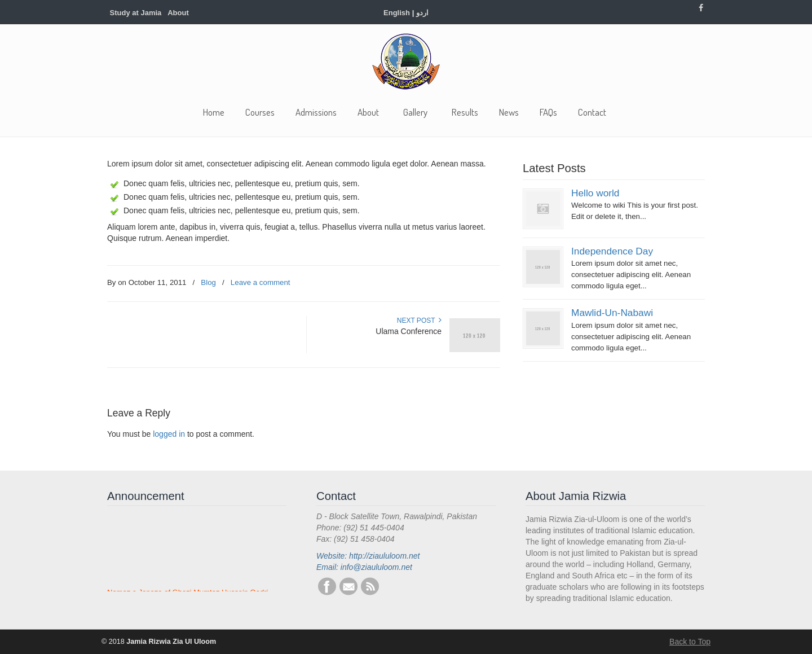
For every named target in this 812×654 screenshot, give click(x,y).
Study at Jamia (136, 13)
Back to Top (690, 642)
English (397, 13)
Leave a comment (261, 282)
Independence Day (612, 251)
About (178, 13)
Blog (208, 282)
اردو (422, 13)
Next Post (419, 321)
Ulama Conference (409, 331)
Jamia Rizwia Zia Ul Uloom (406, 62)
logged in (169, 434)
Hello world (595, 193)
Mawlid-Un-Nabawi (612, 313)
